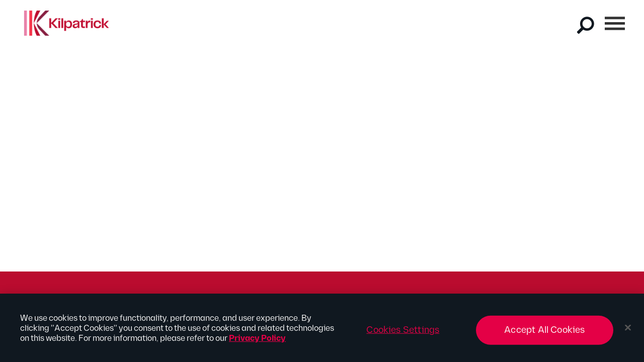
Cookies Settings (403, 333)
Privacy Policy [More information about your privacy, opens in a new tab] (257, 342)
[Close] (628, 331)
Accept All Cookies (544, 333)
